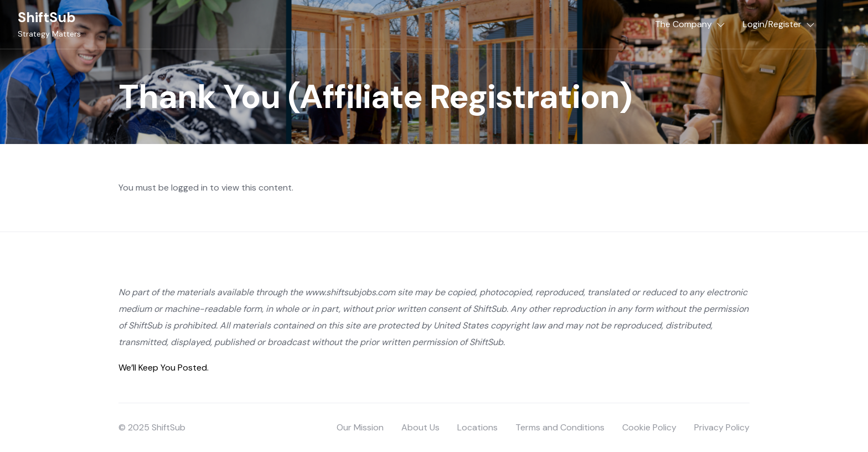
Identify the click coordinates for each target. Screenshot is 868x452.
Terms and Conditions (560, 427)
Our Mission (360, 427)
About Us (420, 427)
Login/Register (772, 24)
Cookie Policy (649, 427)
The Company (683, 24)
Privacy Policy (722, 427)
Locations (477, 427)
